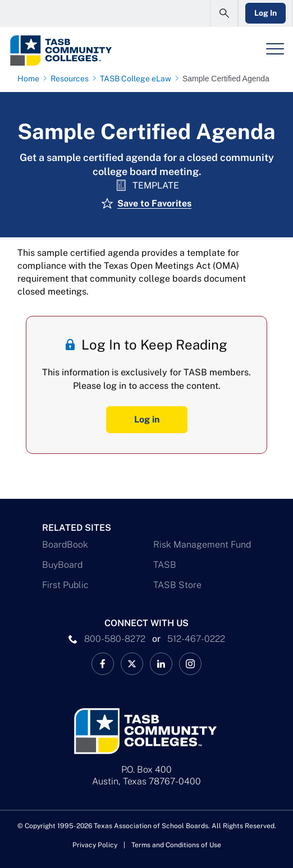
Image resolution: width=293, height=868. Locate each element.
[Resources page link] (72, 79)
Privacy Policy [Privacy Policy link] (95, 845)
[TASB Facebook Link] (103, 664)
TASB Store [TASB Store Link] (177, 585)
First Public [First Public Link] (65, 585)
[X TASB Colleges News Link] (132, 664)
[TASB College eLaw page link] (138, 79)
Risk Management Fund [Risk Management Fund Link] (202, 545)
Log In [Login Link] (265, 13)
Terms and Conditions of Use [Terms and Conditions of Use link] (176, 845)
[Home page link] (31, 79)
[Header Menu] (275, 49)
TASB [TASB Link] (165, 565)
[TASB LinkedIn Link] (161, 664)
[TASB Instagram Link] (190, 664)
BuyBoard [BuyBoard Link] (62, 565)
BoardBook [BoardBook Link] (65, 545)
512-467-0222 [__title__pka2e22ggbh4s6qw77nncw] (196, 639)
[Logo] (72, 50)
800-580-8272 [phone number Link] (115, 639)
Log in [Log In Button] (147, 419)
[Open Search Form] (224, 13)
